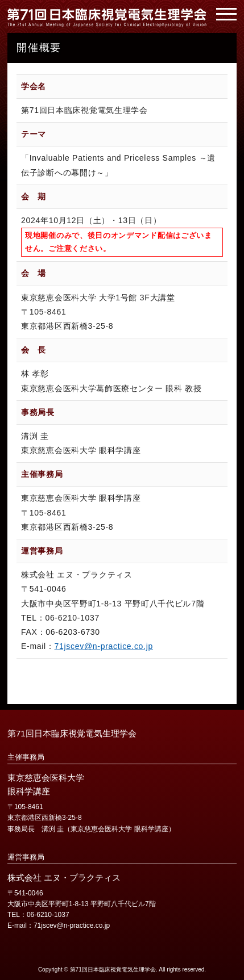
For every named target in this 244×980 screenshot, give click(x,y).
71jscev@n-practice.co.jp (104, 646)
